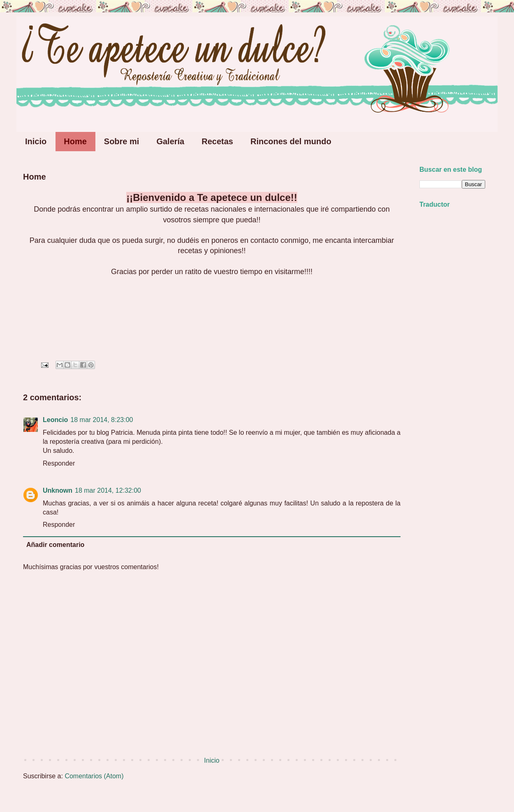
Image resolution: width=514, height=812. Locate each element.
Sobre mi (122, 141)
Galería (170, 141)
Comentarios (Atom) (94, 776)
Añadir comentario (55, 545)
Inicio (36, 141)
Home (75, 141)
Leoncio (55, 420)
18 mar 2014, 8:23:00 (102, 420)
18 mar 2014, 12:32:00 (108, 490)
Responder (59, 463)
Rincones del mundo (291, 141)
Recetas (217, 141)
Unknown (58, 490)
